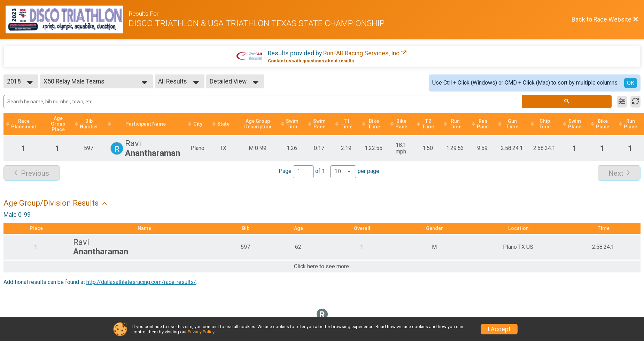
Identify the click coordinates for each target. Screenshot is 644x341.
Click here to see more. (322, 267)
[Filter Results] (622, 102)
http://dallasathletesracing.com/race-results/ (141, 282)
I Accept (499, 329)
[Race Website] (67, 19)
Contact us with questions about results (311, 61)
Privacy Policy (201, 332)
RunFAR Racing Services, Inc (361, 53)
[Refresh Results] (635, 102)
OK (631, 83)
